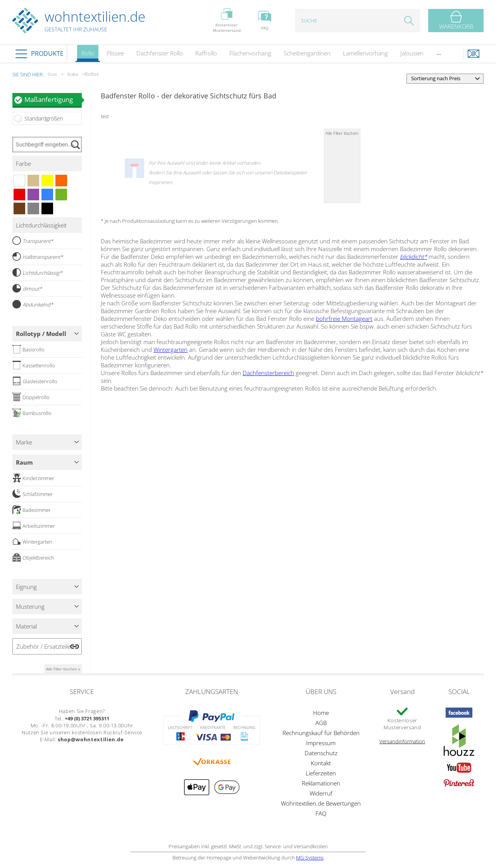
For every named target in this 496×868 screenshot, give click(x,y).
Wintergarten (170, 350)
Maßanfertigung (53, 99)
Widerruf (321, 793)
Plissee (115, 53)
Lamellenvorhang (365, 53)
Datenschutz (321, 753)
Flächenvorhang (250, 53)
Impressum (321, 743)
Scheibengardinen (307, 53)
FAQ (321, 813)
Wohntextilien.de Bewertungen (321, 803)
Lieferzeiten (321, 773)
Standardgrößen (44, 118)
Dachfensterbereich (268, 373)
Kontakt (321, 763)
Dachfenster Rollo (160, 53)
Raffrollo (206, 53)
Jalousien (412, 53)
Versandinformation (402, 741)
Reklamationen (321, 783)
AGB (321, 723)
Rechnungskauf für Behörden (321, 733)
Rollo (88, 56)
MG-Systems (310, 858)
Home (321, 713)
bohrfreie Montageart (344, 319)
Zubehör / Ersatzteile (43, 646)
